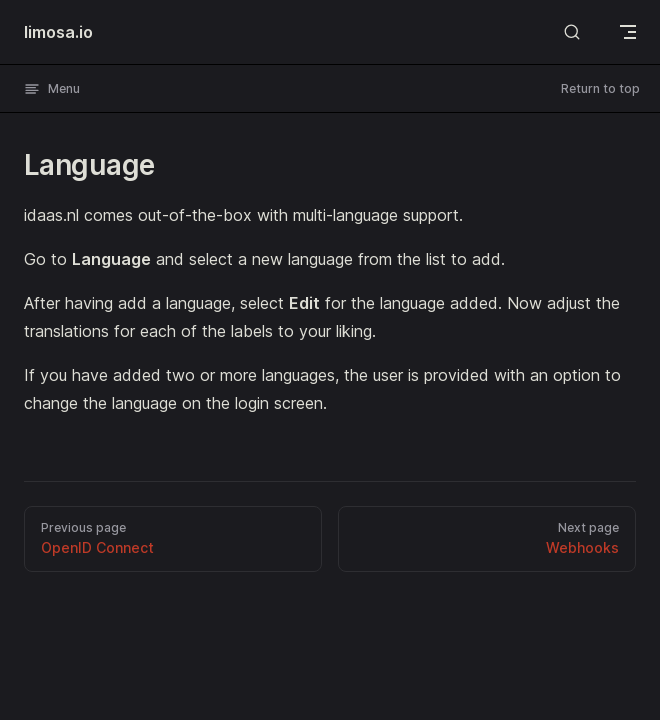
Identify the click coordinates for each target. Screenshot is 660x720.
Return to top (600, 88)
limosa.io (58, 32)
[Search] (572, 31)
